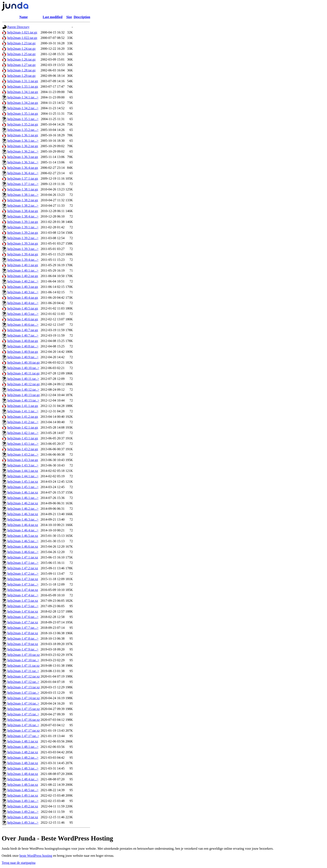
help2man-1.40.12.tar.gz (24, 384)
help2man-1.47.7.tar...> (23, 628)
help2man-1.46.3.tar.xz (23, 514)
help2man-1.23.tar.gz (21, 43)
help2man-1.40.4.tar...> (23, 303)
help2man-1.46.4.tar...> (23, 530)
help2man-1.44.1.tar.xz (23, 471)
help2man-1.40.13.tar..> (23, 400)
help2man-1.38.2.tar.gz (23, 200)
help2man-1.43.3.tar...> (23, 465)
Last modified (53, 17)
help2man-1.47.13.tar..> (23, 693)
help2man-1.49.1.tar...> (23, 801)
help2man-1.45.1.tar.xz (23, 482)
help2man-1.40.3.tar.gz (23, 287)
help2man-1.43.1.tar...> (23, 444)
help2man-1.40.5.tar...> (23, 314)
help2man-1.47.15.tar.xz (24, 709)
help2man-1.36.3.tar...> (23, 162)
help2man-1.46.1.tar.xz (23, 492)
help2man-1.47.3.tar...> (23, 584)
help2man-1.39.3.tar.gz (23, 243)
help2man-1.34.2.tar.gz (23, 103)
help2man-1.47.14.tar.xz (24, 698)
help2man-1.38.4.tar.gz (23, 211)
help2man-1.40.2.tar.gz (23, 276)
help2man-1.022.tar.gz (22, 38)
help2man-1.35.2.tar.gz (23, 124)
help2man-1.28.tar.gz (21, 70)
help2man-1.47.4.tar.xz (23, 590)
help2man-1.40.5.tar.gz (23, 308)
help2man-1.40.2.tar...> (23, 281)
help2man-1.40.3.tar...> (23, 292)
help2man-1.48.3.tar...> (23, 768)
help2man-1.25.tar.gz (21, 54)
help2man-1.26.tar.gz (21, 59)
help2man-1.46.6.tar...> (23, 552)
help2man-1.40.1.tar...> (23, 270)
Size (69, 17)
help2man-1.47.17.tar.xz (24, 731)
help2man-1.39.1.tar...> (23, 227)
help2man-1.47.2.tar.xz (23, 568)
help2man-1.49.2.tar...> (23, 812)
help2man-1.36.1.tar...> (23, 141)
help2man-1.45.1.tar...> (23, 487)
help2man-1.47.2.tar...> (23, 574)
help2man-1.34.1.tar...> (23, 97)
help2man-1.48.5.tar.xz (23, 785)
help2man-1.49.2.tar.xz (23, 806)
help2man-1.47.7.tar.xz (23, 622)
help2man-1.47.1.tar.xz (23, 557)
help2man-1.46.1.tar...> (23, 498)
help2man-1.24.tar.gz (21, 49)
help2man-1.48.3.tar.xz (23, 763)
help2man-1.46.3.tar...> (23, 519)
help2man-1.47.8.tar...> (23, 639)
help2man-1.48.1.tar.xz (23, 741)
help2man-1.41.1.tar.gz (23, 406)
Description (82, 17)
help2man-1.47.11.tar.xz (23, 666)
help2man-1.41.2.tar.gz (23, 417)
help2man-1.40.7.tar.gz (23, 330)
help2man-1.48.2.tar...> (23, 758)
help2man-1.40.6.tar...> (23, 325)
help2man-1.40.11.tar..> (23, 379)
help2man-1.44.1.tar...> (23, 476)
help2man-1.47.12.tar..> (23, 682)
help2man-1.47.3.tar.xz (23, 579)
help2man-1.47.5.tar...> (23, 606)
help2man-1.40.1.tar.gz (23, 265)
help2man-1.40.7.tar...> (23, 335)
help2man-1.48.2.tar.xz (23, 752)
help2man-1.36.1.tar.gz (23, 135)
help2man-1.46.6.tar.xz (23, 547)
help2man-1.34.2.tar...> (23, 108)
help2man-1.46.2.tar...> (23, 509)
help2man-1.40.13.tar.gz (24, 395)
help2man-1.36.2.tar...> (23, 151)
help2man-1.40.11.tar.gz (23, 373)
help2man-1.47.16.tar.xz (24, 720)
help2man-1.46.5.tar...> (23, 541)
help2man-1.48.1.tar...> (23, 747)
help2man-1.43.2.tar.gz (23, 449)
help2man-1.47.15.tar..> (23, 714)
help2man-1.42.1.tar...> (23, 433)
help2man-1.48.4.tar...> (23, 779)
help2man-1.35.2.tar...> (23, 130)
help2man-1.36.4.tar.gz (23, 168)
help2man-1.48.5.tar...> (23, 790)
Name (24, 17)
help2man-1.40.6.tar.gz (23, 319)
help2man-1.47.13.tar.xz (24, 687)
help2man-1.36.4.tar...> (23, 173)
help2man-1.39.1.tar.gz (23, 222)
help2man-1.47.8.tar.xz (23, 633)
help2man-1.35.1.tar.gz (23, 114)
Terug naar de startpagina (19, 863)
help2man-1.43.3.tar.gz (23, 460)
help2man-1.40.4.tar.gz (23, 298)
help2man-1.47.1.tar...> (23, 563)
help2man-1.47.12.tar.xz (24, 676)
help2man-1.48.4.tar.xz (23, 774)
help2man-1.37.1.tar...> (23, 184)
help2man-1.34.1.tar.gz (23, 92)
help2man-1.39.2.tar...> (23, 238)
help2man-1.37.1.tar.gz (23, 178)
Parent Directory (18, 27)
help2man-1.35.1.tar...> (23, 119)
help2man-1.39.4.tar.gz (23, 254)
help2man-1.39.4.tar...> (23, 260)
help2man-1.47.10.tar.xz (24, 655)
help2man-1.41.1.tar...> (23, 411)
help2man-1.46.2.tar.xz (23, 503)
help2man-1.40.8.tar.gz (23, 341)
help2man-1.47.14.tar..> (23, 703)
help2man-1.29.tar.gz (21, 76)
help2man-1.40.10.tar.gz (24, 362)
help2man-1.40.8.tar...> (23, 346)
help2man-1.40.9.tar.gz (23, 352)
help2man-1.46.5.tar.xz (23, 536)
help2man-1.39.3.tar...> (23, 249)
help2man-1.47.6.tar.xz (23, 611)
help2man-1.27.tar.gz (21, 65)
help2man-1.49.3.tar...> (23, 823)
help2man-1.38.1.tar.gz (23, 189)
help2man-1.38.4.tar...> (23, 216)
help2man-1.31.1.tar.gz (23, 81)
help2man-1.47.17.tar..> (23, 736)
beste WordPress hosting (36, 856)
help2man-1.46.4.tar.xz (23, 525)
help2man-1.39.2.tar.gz (23, 233)
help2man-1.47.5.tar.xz (23, 601)
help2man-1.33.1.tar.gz (23, 86)
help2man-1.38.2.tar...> (23, 206)
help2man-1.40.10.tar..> (23, 368)
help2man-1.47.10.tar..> (23, 660)
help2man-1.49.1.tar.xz (23, 795)
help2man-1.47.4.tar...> (23, 595)
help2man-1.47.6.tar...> (23, 617)
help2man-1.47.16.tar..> (23, 725)
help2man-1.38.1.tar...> (23, 195)
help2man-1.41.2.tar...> (23, 422)
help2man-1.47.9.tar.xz (23, 644)
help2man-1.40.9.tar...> (23, 357)
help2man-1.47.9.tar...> (23, 649)
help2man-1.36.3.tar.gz (23, 157)
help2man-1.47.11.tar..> (23, 671)
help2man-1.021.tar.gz (22, 32)
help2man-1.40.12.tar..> (23, 390)
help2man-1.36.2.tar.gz (23, 146)
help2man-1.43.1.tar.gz (23, 438)
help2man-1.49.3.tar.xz (23, 817)
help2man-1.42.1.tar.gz (23, 427)
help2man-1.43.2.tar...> (23, 455)
